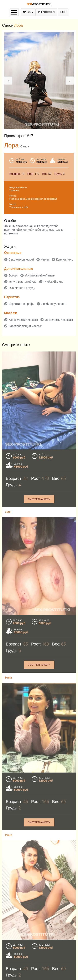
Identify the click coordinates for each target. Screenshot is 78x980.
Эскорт (13, 275)
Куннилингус (65, 259)
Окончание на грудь (22, 288)
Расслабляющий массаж (25, 326)
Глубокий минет (54, 282)
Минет (45, 259)
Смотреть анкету (39, 499)
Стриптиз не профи (21, 304)
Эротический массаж (59, 320)
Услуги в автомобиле (23, 282)
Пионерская (50, 199)
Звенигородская (35, 199)
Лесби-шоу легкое (53, 304)
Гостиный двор (17, 199)
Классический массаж (23, 320)
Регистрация (47, 12)
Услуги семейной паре (40, 275)
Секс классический (21, 259)
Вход (63, 12)
